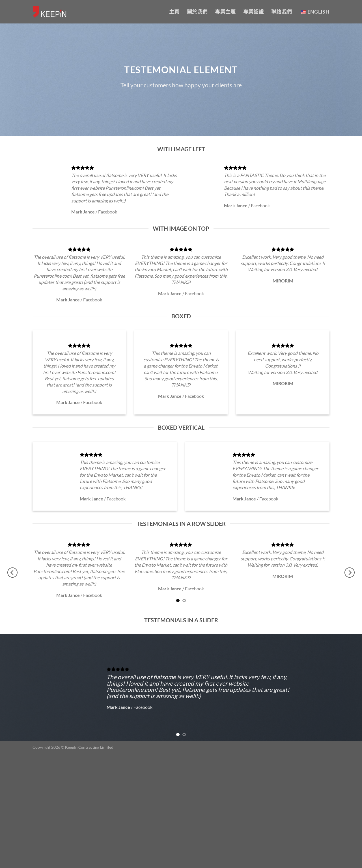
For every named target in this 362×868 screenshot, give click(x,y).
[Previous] (12, 572)
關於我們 (197, 12)
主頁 (174, 12)
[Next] (350, 572)
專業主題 (225, 12)
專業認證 (254, 12)
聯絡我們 (282, 12)
